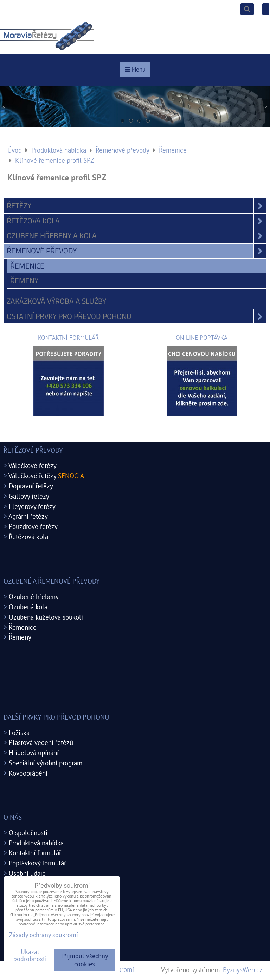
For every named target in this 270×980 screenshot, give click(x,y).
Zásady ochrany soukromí (44, 935)
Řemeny (24, 281)
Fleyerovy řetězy (32, 506)
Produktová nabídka (36, 843)
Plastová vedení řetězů (41, 742)
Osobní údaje (27, 873)
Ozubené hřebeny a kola (136, 236)
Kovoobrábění (28, 773)
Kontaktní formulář (35, 853)
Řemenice (27, 266)
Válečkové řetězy (33, 465)
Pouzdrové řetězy (33, 526)
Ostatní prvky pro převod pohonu (136, 316)
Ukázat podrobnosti (30, 955)
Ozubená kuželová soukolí (46, 617)
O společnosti (28, 833)
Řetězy (136, 206)
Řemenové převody (136, 251)
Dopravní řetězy (31, 486)
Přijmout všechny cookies (85, 960)
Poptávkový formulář (37, 863)
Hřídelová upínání (34, 753)
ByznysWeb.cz (243, 970)
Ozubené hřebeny (34, 596)
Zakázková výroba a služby (56, 301)
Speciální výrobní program (46, 763)
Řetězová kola (136, 221)
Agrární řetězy (28, 516)
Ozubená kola (28, 607)
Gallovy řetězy (29, 496)
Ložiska (19, 732)
